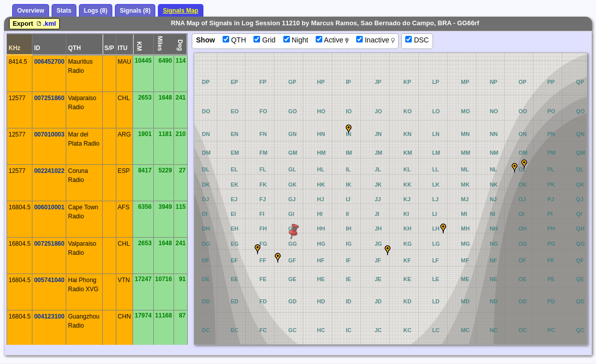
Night (296, 40)
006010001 (49, 207)
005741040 (49, 280)
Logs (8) (96, 11)
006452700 (49, 62)
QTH (234, 40)
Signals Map (181, 11)
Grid (264, 40)
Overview (31, 11)
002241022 (49, 171)
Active (332, 40)
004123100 (49, 316)
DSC (417, 40)
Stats (64, 11)
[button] (443, 229)
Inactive (375, 40)
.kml (46, 24)
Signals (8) (135, 11)
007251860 (49, 98)
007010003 (49, 134)
